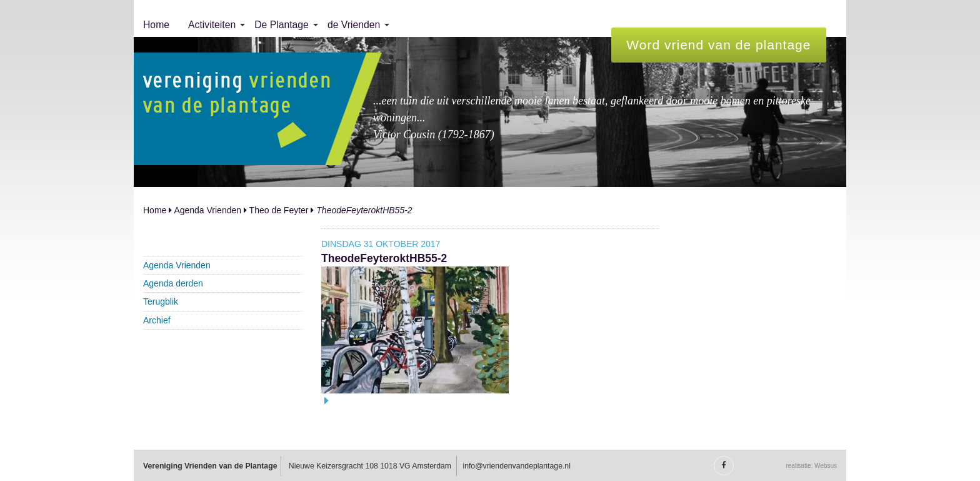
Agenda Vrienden (207, 210)
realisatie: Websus (811, 466)
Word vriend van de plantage (718, 45)
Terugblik (161, 301)
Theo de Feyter (279, 210)
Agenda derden (173, 283)
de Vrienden (354, 25)
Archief (157, 320)
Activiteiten (212, 25)
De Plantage (282, 25)
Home (156, 25)
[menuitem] (156, 25)
